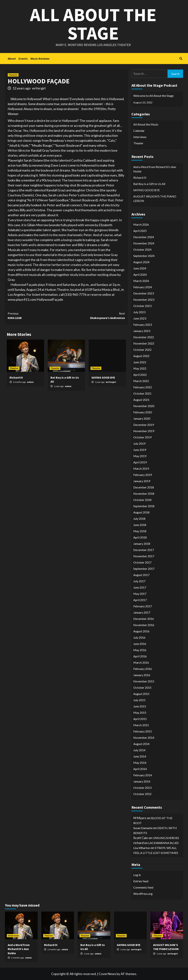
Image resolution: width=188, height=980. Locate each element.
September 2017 (144, 569)
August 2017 (141, 575)
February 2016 (143, 669)
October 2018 (142, 500)
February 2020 (143, 412)
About (12, 59)
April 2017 (140, 600)
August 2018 (141, 512)
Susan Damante (143, 828)
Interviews (140, 137)
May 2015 (140, 713)
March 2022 (141, 381)
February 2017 (143, 606)
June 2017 (140, 587)
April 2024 (140, 274)
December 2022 (144, 337)
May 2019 (140, 456)
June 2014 (140, 756)
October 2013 (142, 788)
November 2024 (144, 243)
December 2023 (144, 293)
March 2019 (141, 468)
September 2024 (144, 256)
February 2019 (143, 475)
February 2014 (143, 775)
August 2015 (141, 694)
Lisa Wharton (142, 848)
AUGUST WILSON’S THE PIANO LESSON (155, 198)
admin (30, 382)
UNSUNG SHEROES (166, 838)
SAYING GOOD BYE (103, 377)
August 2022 (141, 356)
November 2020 (144, 406)
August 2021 (141, 400)
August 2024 (141, 262)
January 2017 (142, 612)
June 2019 (140, 450)
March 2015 (141, 725)
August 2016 (141, 631)
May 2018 (140, 531)
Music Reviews (40, 59)
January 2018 (142, 544)
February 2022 (143, 387)
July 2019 (139, 443)
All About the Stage (93, 24)
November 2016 (144, 625)
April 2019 (140, 462)
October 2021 (142, 393)
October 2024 (142, 249)
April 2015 (140, 719)
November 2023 (144, 300)
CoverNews (107, 974)
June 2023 (140, 318)
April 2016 (140, 656)
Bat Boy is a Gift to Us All (149, 184)
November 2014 (144, 738)
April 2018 (140, 537)
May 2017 (140, 594)
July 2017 (139, 581)
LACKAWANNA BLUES (163, 843)
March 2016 (141, 662)
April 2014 (140, 769)
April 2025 (140, 231)
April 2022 (140, 375)
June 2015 (140, 706)
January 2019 (142, 481)
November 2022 (144, 343)
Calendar (139, 131)
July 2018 (139, 519)
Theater (13, 75)
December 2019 (144, 425)
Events (23, 59)
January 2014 (142, 781)
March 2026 (141, 224)
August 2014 (141, 744)
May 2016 (140, 650)
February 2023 (143, 325)
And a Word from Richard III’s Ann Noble (155, 169)
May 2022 (140, 368)
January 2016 (142, 675)
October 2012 (142, 794)
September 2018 (144, 506)
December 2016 (144, 619)
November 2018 (144, 493)
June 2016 (140, 644)
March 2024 (141, 281)
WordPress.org (143, 894)
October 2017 (142, 562)
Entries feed (141, 881)
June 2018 (140, 525)
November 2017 (144, 556)
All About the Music (146, 124)
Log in (137, 875)
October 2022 (142, 350)
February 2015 (143, 731)
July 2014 (139, 750)
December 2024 (144, 237)
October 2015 (142, 687)
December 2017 (144, 550)
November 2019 (144, 431)
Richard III (16, 377)
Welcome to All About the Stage (153, 96)
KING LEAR (37, 315)
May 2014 (140, 763)
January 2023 (142, 331)
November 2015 (144, 681)
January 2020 (142, 418)
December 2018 (144, 487)
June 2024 (140, 268)
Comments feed (143, 887)
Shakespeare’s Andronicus (96, 315)
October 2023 (142, 306)
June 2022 (140, 362)
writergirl (39, 88)
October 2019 (142, 437)
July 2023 (139, 312)
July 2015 (139, 700)
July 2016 (139, 637)
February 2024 (143, 287)
